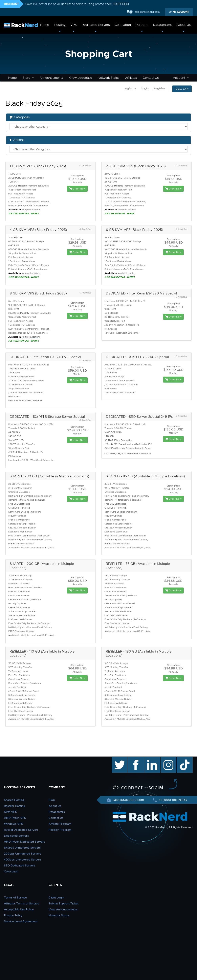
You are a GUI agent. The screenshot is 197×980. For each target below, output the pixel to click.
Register (159, 88)
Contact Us (151, 78)
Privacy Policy (13, 915)
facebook (135, 759)
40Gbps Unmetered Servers (23, 860)
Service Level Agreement (21, 921)
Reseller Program (60, 830)
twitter (117, 759)
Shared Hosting (14, 800)
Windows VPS (13, 824)
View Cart (182, 89)
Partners (142, 25)
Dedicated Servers (96, 25)
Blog (52, 800)
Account (181, 78)
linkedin (150, 759)
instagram (168, 759)
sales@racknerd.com (147, 12)
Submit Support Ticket (64, 903)
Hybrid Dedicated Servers (21, 830)
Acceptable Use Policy (19, 909)
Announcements (51, 78)
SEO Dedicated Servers (20, 865)
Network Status (109, 78)
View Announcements (63, 909)
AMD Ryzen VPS (15, 818)
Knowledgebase (80, 78)
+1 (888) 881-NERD (172, 800)
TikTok (182, 759)
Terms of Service (15, 897)
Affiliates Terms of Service (22, 903)
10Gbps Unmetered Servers (22, 848)
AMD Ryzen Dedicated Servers (24, 842)
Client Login (56, 897)
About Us (184, 25)
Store (28, 78)
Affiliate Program (60, 824)
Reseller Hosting (15, 806)
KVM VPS (10, 812)
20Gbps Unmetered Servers (23, 854)
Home (45, 25)
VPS (74, 25)
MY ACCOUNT (181, 12)
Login (145, 88)
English (130, 88)
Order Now (77, 189)
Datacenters (162, 25)
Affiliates (131, 78)
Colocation (123, 25)
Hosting (60, 25)
